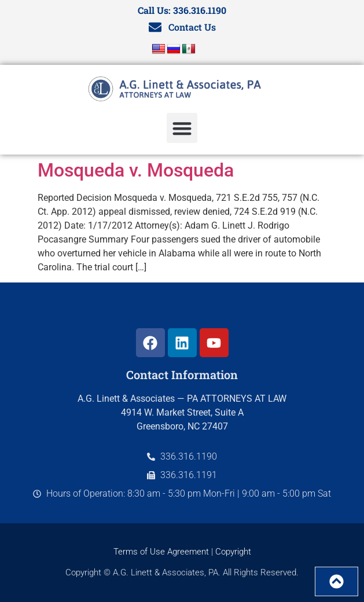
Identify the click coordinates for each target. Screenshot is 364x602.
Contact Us (192, 27)
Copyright (233, 552)
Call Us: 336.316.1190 (182, 10)
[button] (182, 128)
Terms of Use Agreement (161, 552)
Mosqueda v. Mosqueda (136, 170)
